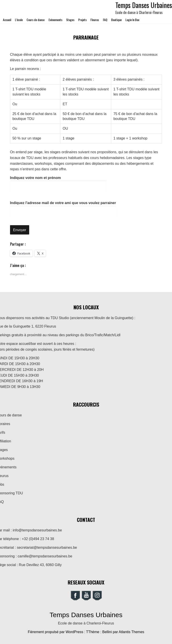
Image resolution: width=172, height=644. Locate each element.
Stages (70, 20)
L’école (19, 20)
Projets (82, 20)
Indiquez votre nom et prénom (58, 184)
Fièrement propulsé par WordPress (56, 632)
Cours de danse (36, 20)
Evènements (55, 20)
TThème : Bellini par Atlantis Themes (115, 632)
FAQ (105, 20)
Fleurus (95, 20)
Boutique (116, 20)
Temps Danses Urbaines (86, 615)
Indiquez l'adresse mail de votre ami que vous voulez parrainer (63, 209)
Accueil (7, 20)
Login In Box (132, 20)
